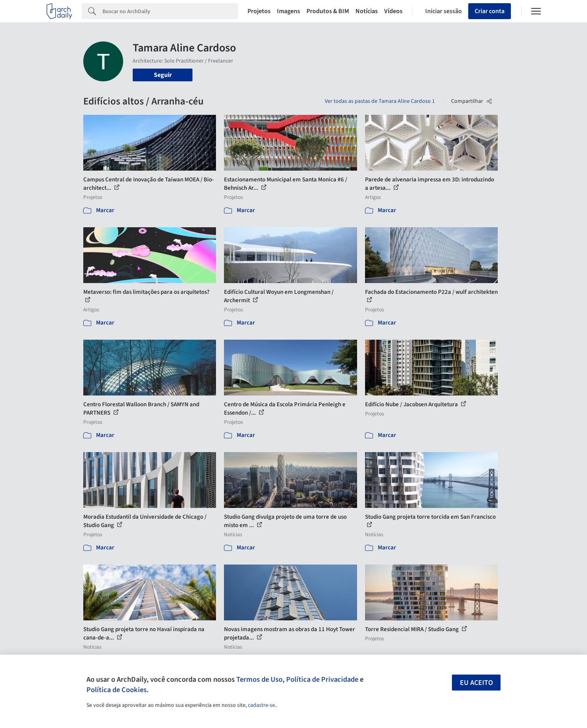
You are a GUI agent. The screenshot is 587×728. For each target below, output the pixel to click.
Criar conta (490, 11)
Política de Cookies (117, 690)
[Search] (170, 11)
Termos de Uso (259, 679)
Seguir (163, 75)
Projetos (259, 11)
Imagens (289, 11)
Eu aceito (476, 683)
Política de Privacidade (322, 679)
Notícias (367, 11)
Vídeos (393, 11)
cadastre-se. (262, 705)
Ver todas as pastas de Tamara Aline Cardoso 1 (380, 101)
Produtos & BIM (328, 11)
